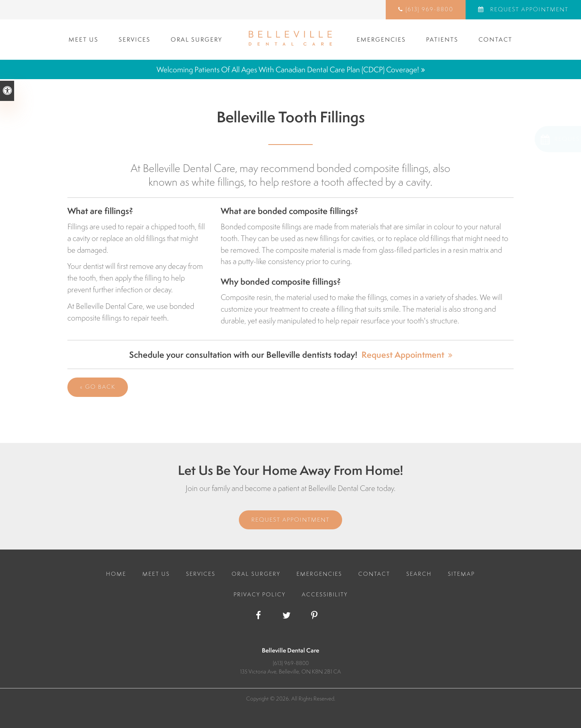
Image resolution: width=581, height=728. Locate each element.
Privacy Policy (260, 594)
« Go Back (98, 387)
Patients (442, 39)
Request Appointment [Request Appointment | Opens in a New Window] (528, 9)
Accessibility (325, 594)
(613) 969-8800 (429, 9)
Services (135, 39)
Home (116, 574)
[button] (529, 139)
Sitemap (461, 574)
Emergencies (381, 39)
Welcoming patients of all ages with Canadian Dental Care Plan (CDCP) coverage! (288, 69)
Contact (495, 39)
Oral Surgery (196, 39)
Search (419, 574)
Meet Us (84, 39)
